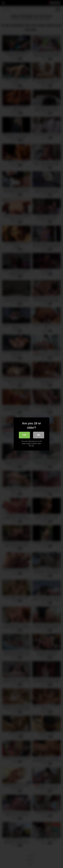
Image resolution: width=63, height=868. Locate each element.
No (39, 435)
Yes (24, 435)
